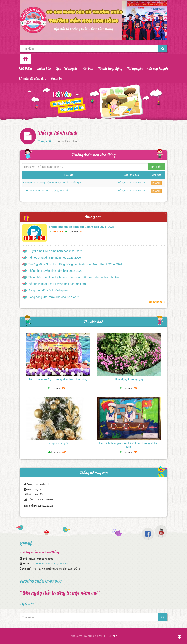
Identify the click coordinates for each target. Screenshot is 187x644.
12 (81, 232)
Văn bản (88, 68)
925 (136, 452)
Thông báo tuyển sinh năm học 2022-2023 (55, 271)
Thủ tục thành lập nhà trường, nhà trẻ (46, 190)
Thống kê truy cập (94, 473)
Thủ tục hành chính (58, 133)
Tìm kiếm (156, 167)
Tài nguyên (135, 68)
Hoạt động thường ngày (129, 379)
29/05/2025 (58, 232)
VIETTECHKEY (108, 636)
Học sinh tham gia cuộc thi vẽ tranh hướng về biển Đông (129, 445)
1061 (64, 388)
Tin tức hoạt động (110, 68)
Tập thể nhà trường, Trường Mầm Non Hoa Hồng (58, 379)
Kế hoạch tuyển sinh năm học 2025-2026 (55, 258)
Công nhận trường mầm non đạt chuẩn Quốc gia (52, 182)
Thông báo (44, 68)
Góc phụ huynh (158, 68)
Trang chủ (44, 141)
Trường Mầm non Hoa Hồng (94, 155)
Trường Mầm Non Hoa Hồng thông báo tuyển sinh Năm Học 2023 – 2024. (75, 264)
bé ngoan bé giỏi (58, 443)
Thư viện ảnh (93, 322)
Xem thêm (157, 302)
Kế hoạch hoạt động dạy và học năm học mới (57, 284)
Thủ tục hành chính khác (131, 182)
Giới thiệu (25, 68)
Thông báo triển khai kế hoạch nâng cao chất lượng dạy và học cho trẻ (74, 277)
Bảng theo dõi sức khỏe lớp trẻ (48, 290)
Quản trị (57, 78)
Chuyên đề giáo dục (32, 78)
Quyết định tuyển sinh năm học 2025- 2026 (56, 251)
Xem (156, 183)
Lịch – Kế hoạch (66, 68)
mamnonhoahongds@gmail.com (51, 563)
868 (64, 452)
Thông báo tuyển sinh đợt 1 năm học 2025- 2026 (82, 227)
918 (136, 388)
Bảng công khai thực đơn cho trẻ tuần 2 (54, 297)
